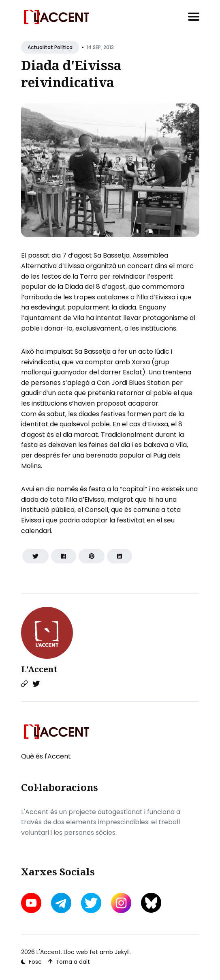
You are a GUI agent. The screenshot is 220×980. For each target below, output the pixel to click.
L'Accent (39, 669)
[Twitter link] (36, 684)
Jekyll (122, 952)
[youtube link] (32, 903)
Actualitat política (50, 47)
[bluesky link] (151, 903)
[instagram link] (121, 903)
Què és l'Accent (46, 756)
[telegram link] (61, 903)
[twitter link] (91, 903)
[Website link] (24, 684)
